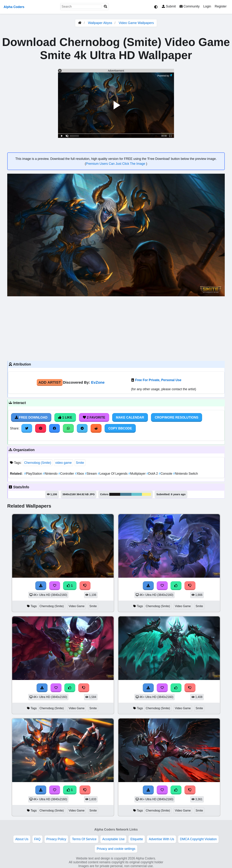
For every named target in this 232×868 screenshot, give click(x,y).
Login (207, 6)
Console (166, 474)
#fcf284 (146, 494)
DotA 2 (153, 474)
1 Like (65, 417)
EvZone (98, 382)
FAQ (37, 839)
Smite (80, 463)
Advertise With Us (161, 839)
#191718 (115, 494)
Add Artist (50, 382)
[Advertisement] (116, 328)
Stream (91, 474)
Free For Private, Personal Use (158, 380)
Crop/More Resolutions (177, 417)
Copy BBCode (120, 428)
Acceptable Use (113, 839)
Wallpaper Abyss (100, 23)
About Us (22, 839)
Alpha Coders (14, 7)
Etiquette (137, 839)
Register (221, 6)
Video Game (77, 606)
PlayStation (34, 474)
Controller (67, 474)
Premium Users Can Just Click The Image (116, 164)
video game (64, 463)
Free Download (31, 417)
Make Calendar (130, 417)
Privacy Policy (56, 839)
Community (189, 6)
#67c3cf (137, 494)
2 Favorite (94, 417)
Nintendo (51, 474)
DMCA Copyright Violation (198, 839)
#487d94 (126, 494)
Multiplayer (138, 474)
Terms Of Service (84, 839)
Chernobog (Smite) (38, 463)
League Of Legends (113, 474)
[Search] (105, 7)
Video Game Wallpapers (136, 23)
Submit (169, 6)
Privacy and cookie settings (116, 849)
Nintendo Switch (186, 474)
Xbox (80, 474)
